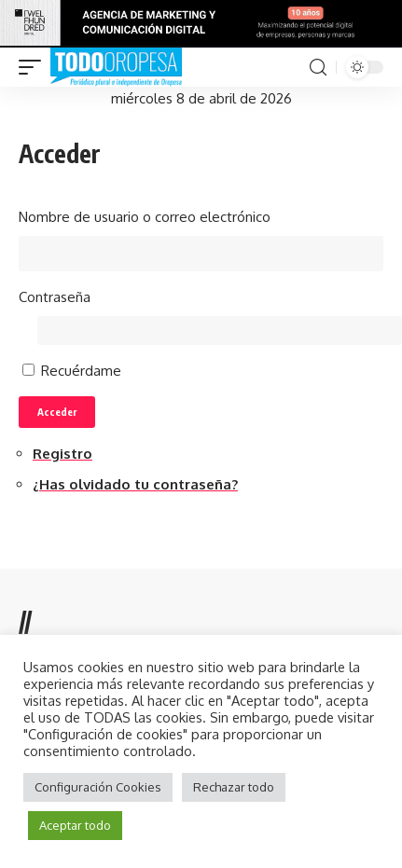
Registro (62, 454)
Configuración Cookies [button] (98, 787)
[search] (318, 68)
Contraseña (55, 297)
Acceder (57, 412)
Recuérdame (81, 371)
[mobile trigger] (35, 67)
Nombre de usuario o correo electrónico (145, 217)
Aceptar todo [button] (75, 825)
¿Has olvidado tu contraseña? (135, 484)
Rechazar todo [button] (234, 787)
